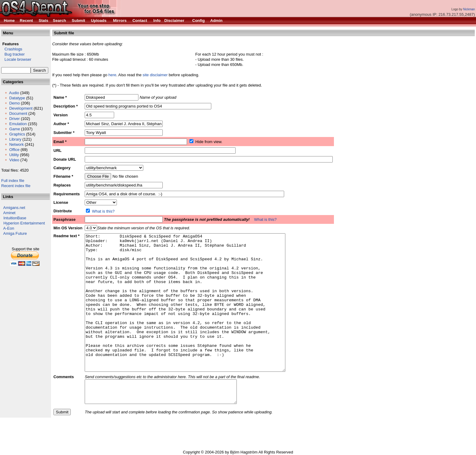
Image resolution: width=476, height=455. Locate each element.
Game (14, 129)
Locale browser (16, 59)
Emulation (18, 124)
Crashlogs (12, 49)
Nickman (469, 9)
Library (15, 139)
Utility (14, 155)
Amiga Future (15, 233)
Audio (14, 93)
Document (18, 113)
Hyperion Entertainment (24, 223)
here (112, 75)
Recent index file (16, 186)
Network (16, 144)
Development (21, 108)
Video (14, 160)
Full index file (13, 181)
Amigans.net (14, 208)
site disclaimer (155, 75)
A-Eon (9, 228)
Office (14, 150)
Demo (14, 103)
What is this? (103, 211)
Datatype (17, 98)
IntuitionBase (15, 218)
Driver (14, 119)
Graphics (17, 134)
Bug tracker (13, 54)
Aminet (9, 213)
